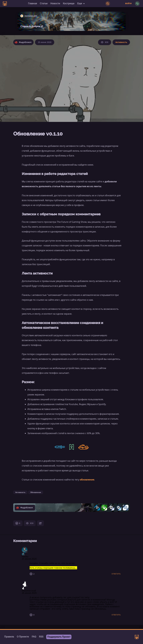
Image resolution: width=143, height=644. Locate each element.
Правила (9, 637)
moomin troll (29, 591)
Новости (55, 3)
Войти (128, 4)
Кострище (69, 3)
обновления (87, 480)
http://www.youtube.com (48, 600)
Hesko (25, 557)
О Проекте (23, 637)
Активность (121, 42)
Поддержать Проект (59, 637)
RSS (41, 637)
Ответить (116, 574)
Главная (33, 3)
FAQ (34, 637)
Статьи (44, 3)
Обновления (36, 492)
